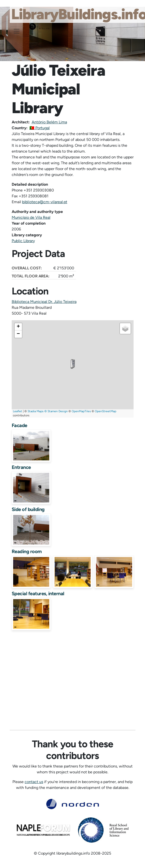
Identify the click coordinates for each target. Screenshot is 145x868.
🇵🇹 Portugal (40, 128)
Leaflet (18, 411)
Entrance (21, 467)
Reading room (27, 551)
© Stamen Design (56, 411)
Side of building (28, 509)
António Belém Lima (49, 122)
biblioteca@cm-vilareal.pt (45, 202)
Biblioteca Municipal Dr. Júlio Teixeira (44, 302)
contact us (34, 782)
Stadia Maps (36, 411)
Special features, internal (38, 594)
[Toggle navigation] (17, 31)
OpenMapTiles (81, 411)
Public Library (23, 241)
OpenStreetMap (106, 411)
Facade (19, 425)
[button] (73, 364)
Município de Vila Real (31, 217)
